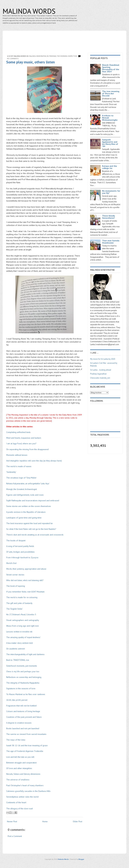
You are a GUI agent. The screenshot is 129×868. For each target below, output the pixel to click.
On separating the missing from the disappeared (27, 449)
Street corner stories (15, 575)
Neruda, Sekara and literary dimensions (23, 774)
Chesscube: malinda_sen (100, 378)
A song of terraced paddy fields (20, 546)
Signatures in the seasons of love (21, 688)
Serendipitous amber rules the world (22, 797)
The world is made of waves (19, 466)
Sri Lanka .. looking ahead (101, 370)
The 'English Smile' (14, 609)
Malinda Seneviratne (38, 56)
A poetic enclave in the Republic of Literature (26, 512)
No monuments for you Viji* (111, 192)
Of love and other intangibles (19, 768)
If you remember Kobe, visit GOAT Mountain (25, 592)
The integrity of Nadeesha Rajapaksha (23, 683)
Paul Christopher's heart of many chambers (25, 785)
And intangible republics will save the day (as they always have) (34, 461)
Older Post (78, 821)
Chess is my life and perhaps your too (23, 671)
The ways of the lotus (16, 740)
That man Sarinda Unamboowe (111, 242)
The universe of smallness (18, 780)
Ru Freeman (51, 56)
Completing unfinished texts (18, 432)
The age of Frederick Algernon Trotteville (25, 751)
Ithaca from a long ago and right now (22, 626)
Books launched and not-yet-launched (23, 728)
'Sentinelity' (11, 472)
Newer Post (12, 821)
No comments (13, 59)
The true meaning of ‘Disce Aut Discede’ (111, 93)
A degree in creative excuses (19, 723)
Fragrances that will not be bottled (22, 706)
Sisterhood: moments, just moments (22, 666)
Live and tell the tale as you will (20, 757)
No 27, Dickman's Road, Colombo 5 (21, 614)
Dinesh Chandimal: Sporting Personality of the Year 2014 (111, 68)
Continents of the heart (16, 802)
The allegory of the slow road (19, 809)
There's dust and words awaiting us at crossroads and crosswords (35, 535)
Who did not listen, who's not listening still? (25, 580)
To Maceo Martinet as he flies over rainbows (26, 694)
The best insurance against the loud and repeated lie (29, 523)
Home (45, 821)
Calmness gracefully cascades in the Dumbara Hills (28, 791)
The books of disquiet (16, 540)
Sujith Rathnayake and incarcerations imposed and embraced (33, 501)
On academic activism (16, 649)
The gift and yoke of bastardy (19, 603)
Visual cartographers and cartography (23, 620)
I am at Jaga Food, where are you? (21, 444)
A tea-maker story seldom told (19, 643)
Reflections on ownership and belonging (24, 677)
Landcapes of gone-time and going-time (24, 518)
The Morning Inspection (67, 56)
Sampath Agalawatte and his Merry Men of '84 (110, 143)
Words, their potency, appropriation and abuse (26, 569)
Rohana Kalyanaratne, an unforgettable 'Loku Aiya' (28, 483)
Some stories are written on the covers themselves (29, 506)
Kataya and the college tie (110, 167)
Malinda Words (29, 11)
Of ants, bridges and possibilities (20, 552)
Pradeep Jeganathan (98, 374)
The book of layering (16, 586)
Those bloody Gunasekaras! (108, 217)
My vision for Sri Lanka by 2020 (103, 359)
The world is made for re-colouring (22, 597)
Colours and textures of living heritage (23, 711)
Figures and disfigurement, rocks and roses (25, 495)
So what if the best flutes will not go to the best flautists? (31, 529)
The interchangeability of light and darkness (25, 654)
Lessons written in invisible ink (19, 632)
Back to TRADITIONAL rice (18, 660)
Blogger (81, 859)
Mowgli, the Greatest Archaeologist (22, 489)
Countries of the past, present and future (24, 717)
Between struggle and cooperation (21, 763)
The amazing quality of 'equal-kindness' (23, 637)
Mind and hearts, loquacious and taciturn (24, 438)
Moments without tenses (17, 455)
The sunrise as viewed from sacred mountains (26, 734)
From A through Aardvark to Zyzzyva (23, 557)
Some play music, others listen (31, 62)
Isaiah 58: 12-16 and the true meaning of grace (27, 745)
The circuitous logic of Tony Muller (21, 478)
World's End (11, 563)
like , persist (17, 700)
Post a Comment (15, 836)
